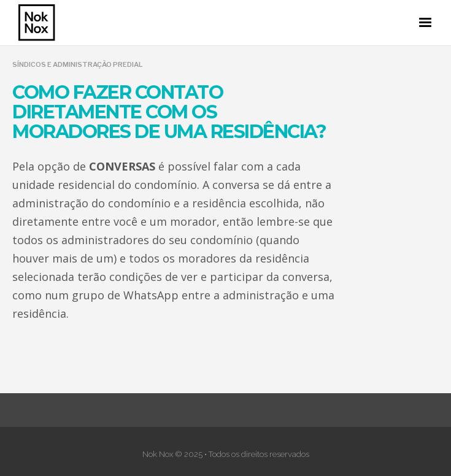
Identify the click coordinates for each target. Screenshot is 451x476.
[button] (425, 23)
